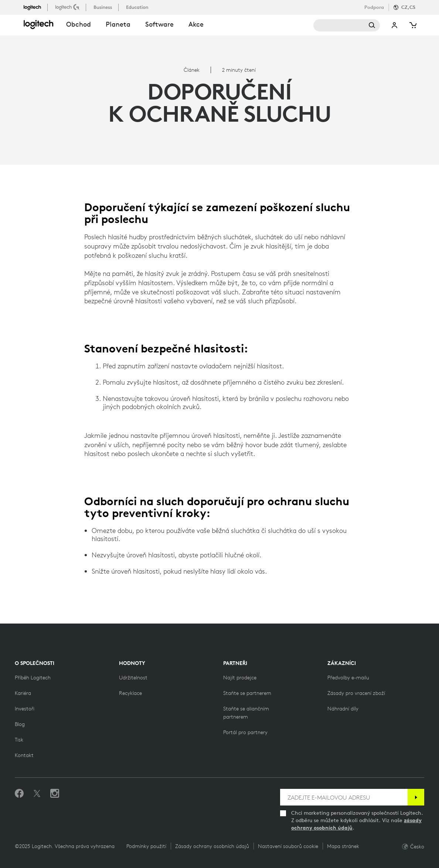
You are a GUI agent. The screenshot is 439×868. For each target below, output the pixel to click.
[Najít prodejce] (240, 678)
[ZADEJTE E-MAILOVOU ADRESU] (344, 797)
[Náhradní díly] (343, 709)
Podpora (374, 7)
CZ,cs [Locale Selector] (408, 7)
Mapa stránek (343, 846)
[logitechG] (68, 7)
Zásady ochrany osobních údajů (212, 846)
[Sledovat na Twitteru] (37, 794)
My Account (395, 25)
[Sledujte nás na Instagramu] (55, 794)
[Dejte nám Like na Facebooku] (19, 794)
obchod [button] (79, 24)
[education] (138, 7)
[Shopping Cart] (412, 25)
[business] (104, 7)
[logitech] (35, 7)
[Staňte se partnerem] (247, 693)
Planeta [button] (118, 24)
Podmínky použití (146, 846)
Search (347, 25)
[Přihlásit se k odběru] (416, 797)
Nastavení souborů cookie (288, 846)
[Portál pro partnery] (245, 732)
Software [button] (159, 24)
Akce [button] (196, 24)
